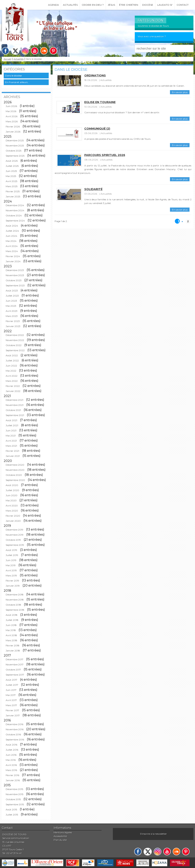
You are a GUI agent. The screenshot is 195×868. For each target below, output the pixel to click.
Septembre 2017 (15, 675)
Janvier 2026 (13, 132)
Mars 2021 (11, 446)
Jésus (111, 5)
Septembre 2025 (15, 156)
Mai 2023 (11, 306)
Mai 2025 (11, 176)
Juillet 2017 (12, 685)
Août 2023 (12, 291)
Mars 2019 (11, 575)
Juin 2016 (11, 755)
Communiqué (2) (97, 129)
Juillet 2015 (12, 815)
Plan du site (60, 840)
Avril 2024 (12, 246)
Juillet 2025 (12, 166)
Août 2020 (12, 485)
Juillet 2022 (12, 361)
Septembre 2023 (15, 285)
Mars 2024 (12, 251)
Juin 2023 (11, 301)
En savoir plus (180, 92)
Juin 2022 (11, 366)
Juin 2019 (11, 560)
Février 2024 (13, 256)
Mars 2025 (12, 186)
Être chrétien (129, 5)
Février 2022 (13, 386)
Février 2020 (13, 516)
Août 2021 (11, 420)
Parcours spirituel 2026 (105, 155)
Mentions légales (63, 832)
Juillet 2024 (12, 231)
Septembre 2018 (15, 610)
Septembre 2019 (15, 545)
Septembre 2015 (15, 804)
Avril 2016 (11, 765)
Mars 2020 (12, 511)
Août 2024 (12, 226)
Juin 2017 (11, 690)
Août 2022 (12, 355)
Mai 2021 (11, 436)
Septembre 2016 (15, 740)
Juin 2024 (11, 236)
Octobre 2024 (14, 215)
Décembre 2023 (15, 270)
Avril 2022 (12, 376)
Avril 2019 (11, 570)
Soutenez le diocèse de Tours (153, 26)
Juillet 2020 (12, 490)
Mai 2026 (11, 111)
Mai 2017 (11, 695)
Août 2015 (11, 809)
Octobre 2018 (13, 605)
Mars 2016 (11, 770)
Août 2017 (11, 680)
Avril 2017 (11, 700)
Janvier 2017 (13, 715)
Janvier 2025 (13, 196)
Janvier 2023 (13, 326)
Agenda (53, 5)
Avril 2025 (11, 181)
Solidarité (93, 189)
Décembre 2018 (15, 595)
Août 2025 (12, 161)
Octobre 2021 (13, 410)
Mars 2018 (11, 640)
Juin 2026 (11, 106)
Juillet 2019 (12, 555)
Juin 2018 (11, 625)
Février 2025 (13, 191)
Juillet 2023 (12, 296)
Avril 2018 (11, 635)
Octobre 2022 (14, 345)
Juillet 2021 (12, 425)
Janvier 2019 (13, 586)
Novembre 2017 (15, 664)
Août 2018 (12, 615)
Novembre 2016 (15, 729)
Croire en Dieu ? (93, 5)
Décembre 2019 (14, 530)
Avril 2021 (11, 441)
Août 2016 (11, 745)
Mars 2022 (12, 381)
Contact (183, 5)
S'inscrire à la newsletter (153, 834)
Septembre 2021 (15, 415)
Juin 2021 (11, 430)
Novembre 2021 (15, 405)
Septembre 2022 (15, 350)
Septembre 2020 (15, 480)
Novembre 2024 (15, 210)
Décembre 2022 (15, 335)
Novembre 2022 (15, 340)
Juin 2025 (11, 171)
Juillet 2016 (12, 750)
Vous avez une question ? (152, 36)
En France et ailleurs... (17, 82)
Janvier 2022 (13, 391)
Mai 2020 (11, 500)
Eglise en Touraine (100, 102)
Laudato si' (165, 5)
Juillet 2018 (12, 620)
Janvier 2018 (13, 651)
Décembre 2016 (14, 724)
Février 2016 (12, 775)
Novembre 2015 (14, 794)
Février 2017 (12, 710)
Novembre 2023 (15, 275)
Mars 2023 (12, 316)
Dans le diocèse (13, 76)
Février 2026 (13, 127)
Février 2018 (13, 645)
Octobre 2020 (14, 475)
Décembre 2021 (14, 400)
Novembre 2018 (15, 600)
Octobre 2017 (13, 670)
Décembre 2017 (14, 659)
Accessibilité (60, 836)
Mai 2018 (11, 630)
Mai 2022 (11, 371)
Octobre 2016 (13, 734)
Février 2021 (12, 451)
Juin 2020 (12, 495)
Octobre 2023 (14, 280)
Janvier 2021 (13, 456)
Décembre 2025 (15, 140)
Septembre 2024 (15, 221)
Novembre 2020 (15, 470)
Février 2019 (12, 581)
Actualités (70, 5)
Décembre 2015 (14, 789)
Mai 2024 (11, 241)
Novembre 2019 (15, 535)
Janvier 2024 (13, 261)
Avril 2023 (12, 311)
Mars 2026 (12, 121)
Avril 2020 (12, 506)
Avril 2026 (12, 116)
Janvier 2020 (13, 521)
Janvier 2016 (13, 780)
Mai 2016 (11, 760)
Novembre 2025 (15, 146)
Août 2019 (11, 550)
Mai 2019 (11, 565)
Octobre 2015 (13, 799)
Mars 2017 (11, 705)
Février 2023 (13, 321)
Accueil (8, 59)
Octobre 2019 (13, 540)
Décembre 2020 (15, 465)
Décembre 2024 (15, 205)
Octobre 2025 (13, 151)
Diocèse (148, 5)
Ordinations (95, 75)
